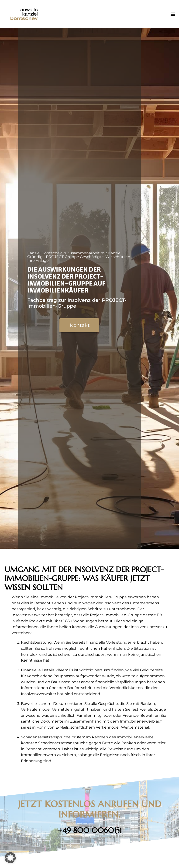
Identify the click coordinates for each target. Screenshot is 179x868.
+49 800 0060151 (90, 830)
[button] (173, 14)
